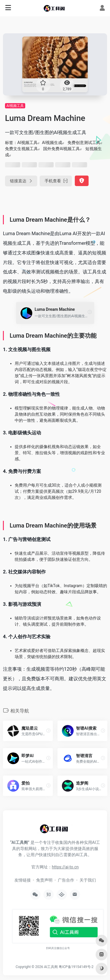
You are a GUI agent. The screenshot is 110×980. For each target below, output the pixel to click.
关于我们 (88, 880)
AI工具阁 (51, 967)
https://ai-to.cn (65, 867)
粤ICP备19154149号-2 (76, 967)
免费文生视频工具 (21, 149)
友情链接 (23, 880)
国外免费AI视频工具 (61, 149)
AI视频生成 (52, 143)
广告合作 (66, 880)
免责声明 (44, 880)
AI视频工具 (15, 106)
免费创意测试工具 (84, 143)
